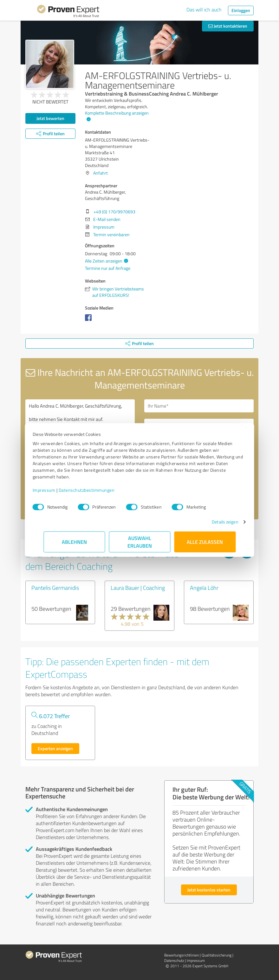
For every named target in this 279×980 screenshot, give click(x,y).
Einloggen (241, 10)
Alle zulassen (205, 542)
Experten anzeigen (55, 748)
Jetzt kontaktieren (228, 26)
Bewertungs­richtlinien (182, 955)
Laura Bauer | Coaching (138, 588)
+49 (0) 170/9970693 (114, 212)
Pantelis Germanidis (55, 588)
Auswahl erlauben (140, 542)
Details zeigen (214, 522)
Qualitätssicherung (217, 955)
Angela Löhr (204, 588)
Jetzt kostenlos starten (209, 890)
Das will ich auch (204, 10)
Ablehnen (74, 542)
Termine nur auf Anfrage (108, 268)
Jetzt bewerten (50, 118)
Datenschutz (174, 960)
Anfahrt (101, 173)
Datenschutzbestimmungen (97, 490)
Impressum (55, 490)
